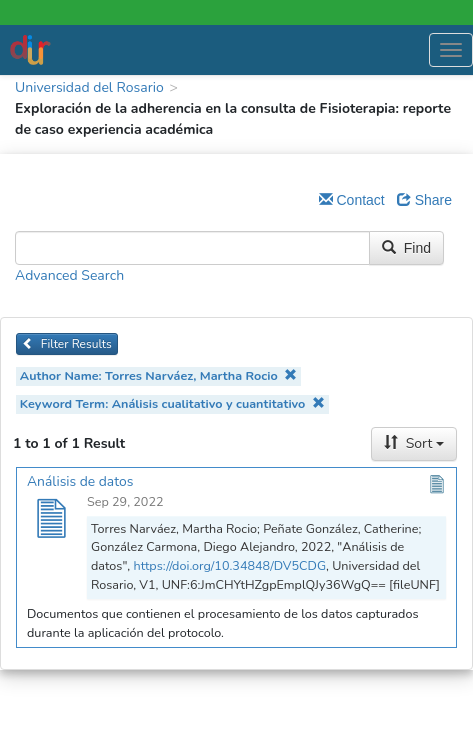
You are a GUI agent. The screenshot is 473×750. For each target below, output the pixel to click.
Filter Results (67, 344)
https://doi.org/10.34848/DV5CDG (229, 565)
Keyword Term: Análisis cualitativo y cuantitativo (172, 403)
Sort (414, 443)
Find (406, 248)
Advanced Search (69, 275)
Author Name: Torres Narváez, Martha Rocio (158, 375)
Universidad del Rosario (89, 87)
